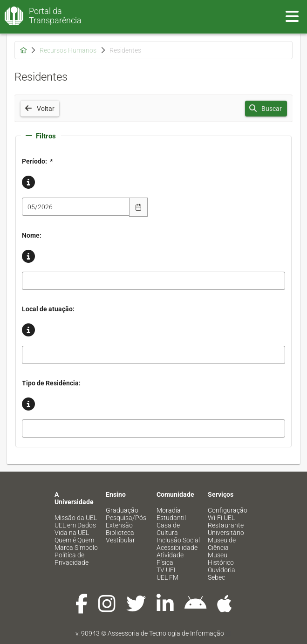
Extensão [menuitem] (119, 525)
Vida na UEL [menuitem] (72, 533)
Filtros (41, 136)
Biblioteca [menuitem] (120, 533)
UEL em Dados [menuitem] (75, 525)
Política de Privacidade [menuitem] (72, 559)
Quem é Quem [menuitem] (74, 540)
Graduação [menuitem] (122, 510)
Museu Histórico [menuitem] (221, 559)
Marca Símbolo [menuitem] (76, 548)
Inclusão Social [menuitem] (178, 540)
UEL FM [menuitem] (167, 577)
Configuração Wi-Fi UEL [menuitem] (228, 514)
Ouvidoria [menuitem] (222, 570)
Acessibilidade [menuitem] (177, 548)
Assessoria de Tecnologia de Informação (166, 633)
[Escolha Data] (138, 207)
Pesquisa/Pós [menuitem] (126, 518)
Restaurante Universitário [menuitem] (226, 529)
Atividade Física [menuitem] (170, 559)
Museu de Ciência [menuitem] (222, 544)
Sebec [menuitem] (216, 577)
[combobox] (76, 207)
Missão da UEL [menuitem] (76, 518)
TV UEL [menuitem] (167, 570)
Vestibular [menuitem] (120, 540)
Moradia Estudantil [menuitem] (171, 514)
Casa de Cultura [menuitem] (168, 529)
